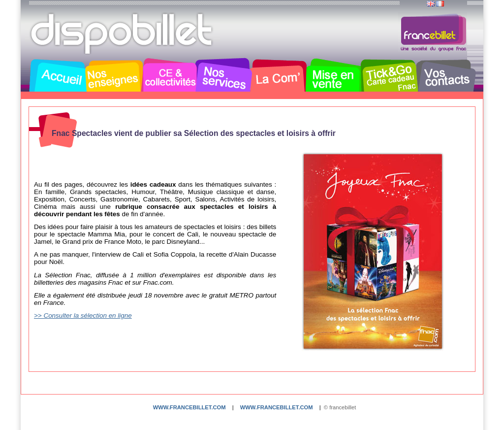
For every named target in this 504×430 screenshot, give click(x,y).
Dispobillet (123, 33)
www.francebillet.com (189, 407)
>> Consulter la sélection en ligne (83, 315)
